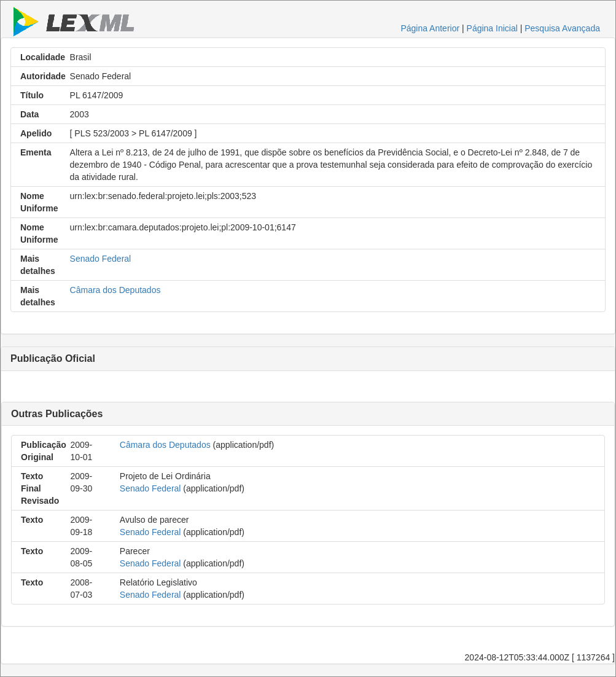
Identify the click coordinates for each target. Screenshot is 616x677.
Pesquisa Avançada (562, 28)
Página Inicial (492, 28)
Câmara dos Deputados (115, 290)
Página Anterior (430, 28)
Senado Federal (101, 259)
